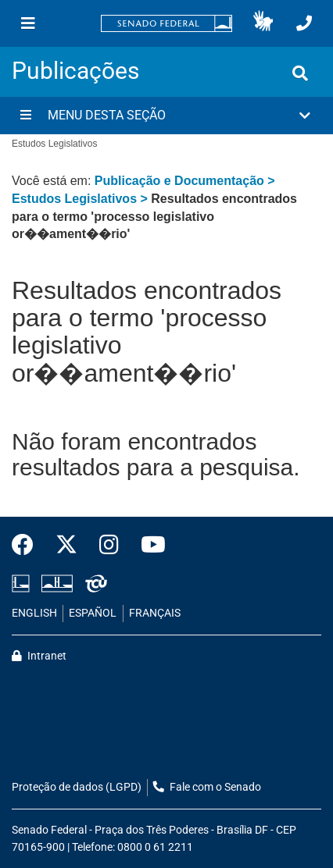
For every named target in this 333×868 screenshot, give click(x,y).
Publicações (75, 71)
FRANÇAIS (155, 613)
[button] (263, 23)
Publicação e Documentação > (185, 181)
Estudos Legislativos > (81, 199)
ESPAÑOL (93, 613)
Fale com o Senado (207, 787)
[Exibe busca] (300, 73)
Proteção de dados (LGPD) (77, 787)
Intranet (39, 656)
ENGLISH (34, 613)
